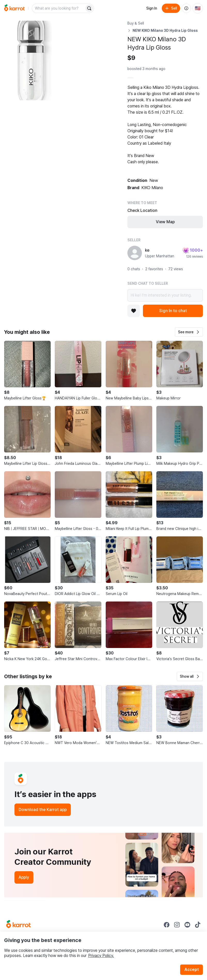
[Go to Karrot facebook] (167, 925)
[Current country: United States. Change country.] (198, 8)
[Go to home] (14, 8)
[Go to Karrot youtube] (187, 925)
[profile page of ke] (135, 253)
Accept (191, 970)
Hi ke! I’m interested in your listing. (165, 295)
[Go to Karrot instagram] (177, 925)
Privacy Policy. (101, 956)
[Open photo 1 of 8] (33, 60)
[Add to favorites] (134, 311)
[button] (189, 332)
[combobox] (59, 8)
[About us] (186, 8)
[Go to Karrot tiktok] (198, 925)
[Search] (89, 8)
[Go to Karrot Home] (18, 925)
